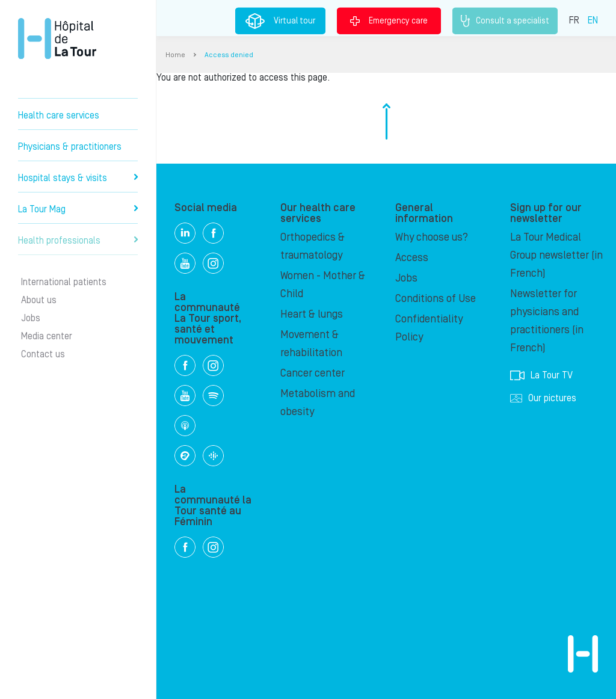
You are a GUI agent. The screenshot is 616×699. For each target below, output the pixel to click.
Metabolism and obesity (318, 403)
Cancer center (313, 373)
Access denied (229, 55)
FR (574, 20)
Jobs (31, 318)
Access (412, 258)
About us (39, 300)
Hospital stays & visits (78, 178)
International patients (64, 282)
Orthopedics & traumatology (313, 246)
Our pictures (543, 398)
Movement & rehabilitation (311, 344)
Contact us (43, 354)
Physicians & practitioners (70, 147)
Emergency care (389, 20)
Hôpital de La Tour (57, 38)
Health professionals (78, 241)
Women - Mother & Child (323, 285)
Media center (47, 336)
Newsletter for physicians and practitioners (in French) (547, 321)
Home (175, 55)
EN (593, 20)
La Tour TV (541, 375)
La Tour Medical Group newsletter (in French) (556, 255)
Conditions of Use (436, 299)
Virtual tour (280, 21)
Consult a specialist (505, 21)
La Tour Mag (78, 209)
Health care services (59, 115)
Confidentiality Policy (429, 328)
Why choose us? (432, 237)
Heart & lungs (312, 314)
